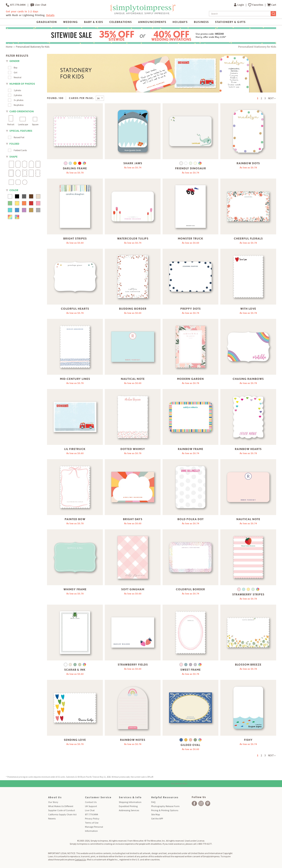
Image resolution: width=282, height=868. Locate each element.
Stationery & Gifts (230, 22)
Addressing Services (129, 810)
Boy (16, 68)
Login (239, 5)
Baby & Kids (94, 22)
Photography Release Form (165, 806)
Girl (15, 72)
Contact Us (91, 802)
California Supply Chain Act (62, 814)
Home (9, 47)
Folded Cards (20, 150)
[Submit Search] (273, 14)
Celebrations (121, 22)
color (14, 190)
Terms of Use (92, 823)
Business (201, 22)
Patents (52, 819)
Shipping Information (130, 802)
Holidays (180, 22)
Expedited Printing (128, 806)
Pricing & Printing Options (165, 810)
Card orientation (22, 111)
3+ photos (19, 100)
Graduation (47, 22)
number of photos (22, 84)
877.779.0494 (16, 5)
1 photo (17, 90)
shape (13, 157)
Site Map (156, 814)
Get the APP (157, 819)
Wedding (70, 22)
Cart (272, 5)
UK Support (91, 806)
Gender (14, 61)
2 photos (18, 95)
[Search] (240, 14)
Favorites (258, 5)
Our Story (53, 802)
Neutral (18, 77)
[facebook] (194, 803)
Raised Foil (19, 137)
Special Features (21, 131)
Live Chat (38, 5)
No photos (19, 105)
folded (14, 144)
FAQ (153, 802)
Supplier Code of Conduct (62, 810)
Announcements (152, 22)
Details (50, 15)
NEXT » (272, 98)
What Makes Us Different (61, 806)
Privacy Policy (92, 819)
